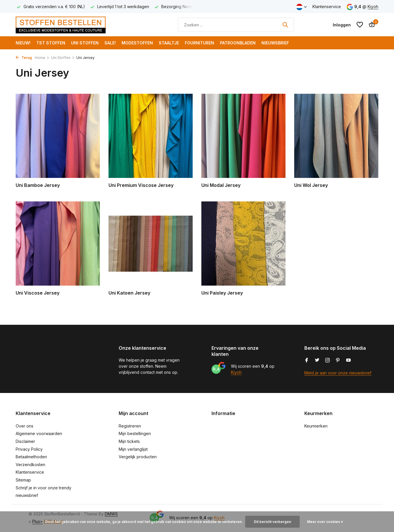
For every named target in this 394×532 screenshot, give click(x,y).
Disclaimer (25, 441)
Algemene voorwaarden (39, 433)
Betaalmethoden (31, 457)
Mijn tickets (129, 441)
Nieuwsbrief (275, 43)
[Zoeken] (236, 25)
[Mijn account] (342, 25)
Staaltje (169, 43)
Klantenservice (327, 7)
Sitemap (23, 480)
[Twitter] (317, 360)
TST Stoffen (51, 43)
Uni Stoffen (85, 43)
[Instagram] (328, 360)
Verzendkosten (30, 465)
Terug (24, 58)
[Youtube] (348, 360)
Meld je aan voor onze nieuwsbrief (338, 373)
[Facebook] (307, 360)
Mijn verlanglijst (133, 449)
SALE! (110, 43)
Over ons (25, 426)
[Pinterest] (338, 360)
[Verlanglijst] (360, 25)
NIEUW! (23, 43)
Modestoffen (137, 43)
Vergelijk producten (138, 457)
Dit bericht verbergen (272, 522)
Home (42, 58)
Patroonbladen (238, 43)
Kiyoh (373, 7)
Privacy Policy (29, 449)
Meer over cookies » (325, 522)
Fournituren (199, 43)
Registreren (130, 426)
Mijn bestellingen (135, 433)
